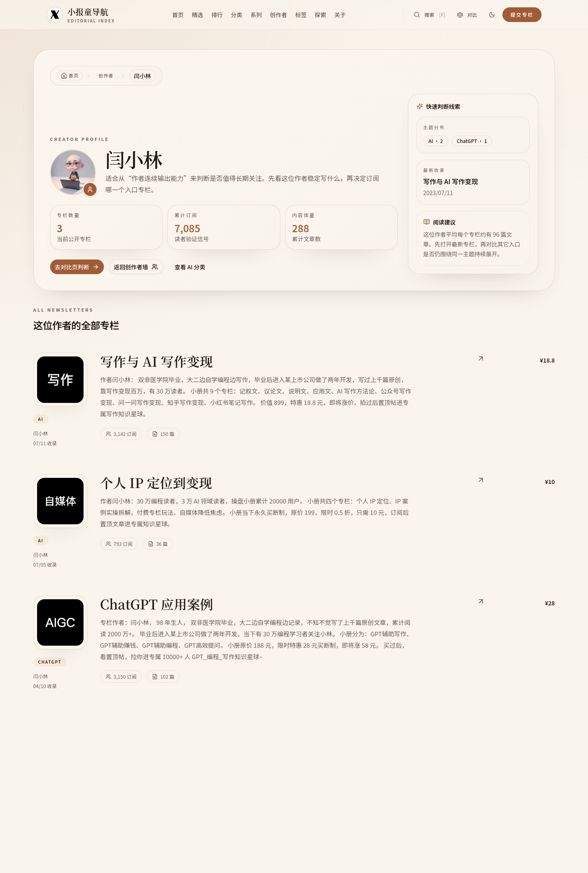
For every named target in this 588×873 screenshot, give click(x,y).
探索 (320, 15)
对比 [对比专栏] (467, 14)
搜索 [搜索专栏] (429, 14)
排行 (217, 15)
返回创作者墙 (136, 267)
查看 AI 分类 (190, 267)
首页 (178, 15)
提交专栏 (522, 14)
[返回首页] (70, 76)
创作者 (278, 15)
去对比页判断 (77, 267)
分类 (236, 15)
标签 (301, 15)
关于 (340, 15)
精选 (197, 15)
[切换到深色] (492, 15)
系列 (256, 15)
